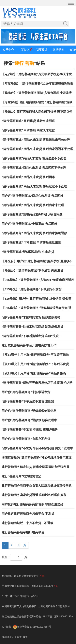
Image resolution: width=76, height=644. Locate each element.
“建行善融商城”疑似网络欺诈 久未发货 (28, 252)
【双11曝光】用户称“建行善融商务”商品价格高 (34, 373)
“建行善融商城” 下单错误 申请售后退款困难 (31, 242)
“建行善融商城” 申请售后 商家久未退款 (28, 130)
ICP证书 (6, 627)
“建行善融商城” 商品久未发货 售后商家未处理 (33, 205)
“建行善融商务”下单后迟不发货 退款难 (28, 401)
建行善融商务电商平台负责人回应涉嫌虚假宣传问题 (37, 486)
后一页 (22, 545)
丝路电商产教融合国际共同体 (54, 606)
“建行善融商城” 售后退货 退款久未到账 (28, 121)
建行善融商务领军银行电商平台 (23, 532)
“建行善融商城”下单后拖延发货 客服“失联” (31, 336)
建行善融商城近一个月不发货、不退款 (27, 523)
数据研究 (59, 50)
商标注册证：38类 (12, 637)
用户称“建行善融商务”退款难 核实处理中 (29, 420)
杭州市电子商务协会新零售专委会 (20, 576)
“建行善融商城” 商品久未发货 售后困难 (28, 177)
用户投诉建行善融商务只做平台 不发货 (28, 514)
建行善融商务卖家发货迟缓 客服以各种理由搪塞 (34, 495)
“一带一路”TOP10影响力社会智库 (20, 596)
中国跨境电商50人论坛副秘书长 (19, 606)
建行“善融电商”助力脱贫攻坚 (21, 476)
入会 (42, 576)
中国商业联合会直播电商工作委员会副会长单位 (28, 586)
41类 (25, 637)
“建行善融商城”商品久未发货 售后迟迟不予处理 (34, 158)
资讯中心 (8, 50)
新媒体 (25, 50)
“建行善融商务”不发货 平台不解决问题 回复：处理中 (37, 448)
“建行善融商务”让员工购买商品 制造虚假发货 (32, 327)
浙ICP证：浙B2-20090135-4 (58, 617)
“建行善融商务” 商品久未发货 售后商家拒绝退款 (34, 233)
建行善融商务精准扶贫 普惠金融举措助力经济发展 (35, 467)
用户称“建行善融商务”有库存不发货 (26, 439)
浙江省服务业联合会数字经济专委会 (21, 617)
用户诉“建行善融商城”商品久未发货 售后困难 (32, 196)
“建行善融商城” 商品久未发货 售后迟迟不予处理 (34, 186)
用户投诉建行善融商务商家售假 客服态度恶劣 (32, 504)
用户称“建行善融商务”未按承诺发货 (26, 392)
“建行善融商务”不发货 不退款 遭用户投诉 (30, 429)
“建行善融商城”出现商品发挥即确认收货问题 (32, 214)
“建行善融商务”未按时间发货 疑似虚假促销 (31, 317)
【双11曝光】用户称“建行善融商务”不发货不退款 (35, 355)
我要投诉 (42, 50)
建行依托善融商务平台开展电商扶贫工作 (29, 345)
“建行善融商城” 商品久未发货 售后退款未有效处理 (36, 140)
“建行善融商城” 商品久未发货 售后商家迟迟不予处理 (37, 149)
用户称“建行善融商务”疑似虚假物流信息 (29, 411)
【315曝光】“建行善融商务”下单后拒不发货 (32, 289)
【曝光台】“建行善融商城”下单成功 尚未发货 (32, 270)
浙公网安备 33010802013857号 (34, 627)
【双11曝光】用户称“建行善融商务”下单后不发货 (35, 364)
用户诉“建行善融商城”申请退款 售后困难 (29, 224)
